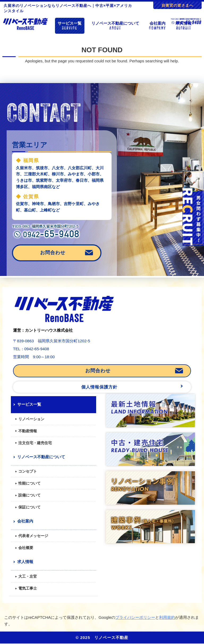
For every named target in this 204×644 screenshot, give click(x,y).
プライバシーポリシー (135, 617)
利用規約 (167, 617)
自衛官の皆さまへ (177, 5)
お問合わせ (53, 253)
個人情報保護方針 (99, 387)
